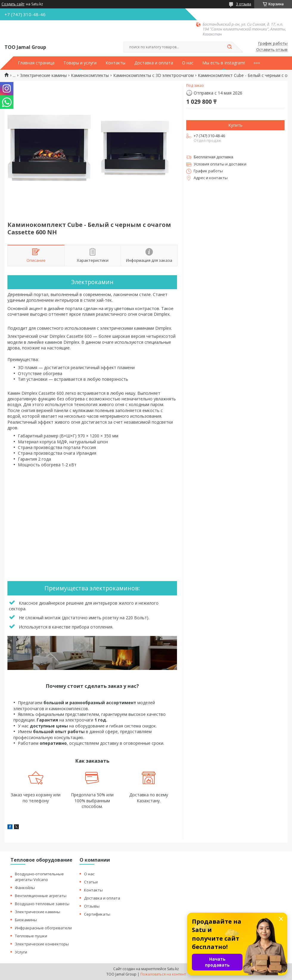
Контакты (115, 63)
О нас (188, 63)
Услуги (21, 952)
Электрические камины (43, 75)
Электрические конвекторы (42, 944)
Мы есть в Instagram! (224, 63)
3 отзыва (244, 4)
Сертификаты (97, 914)
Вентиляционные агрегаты (41, 896)
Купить (235, 125)
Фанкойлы (25, 888)
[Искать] (229, 47)
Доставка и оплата (154, 63)
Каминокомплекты (90, 75)
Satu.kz (173, 969)
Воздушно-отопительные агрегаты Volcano (39, 877)
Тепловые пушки (31, 936)
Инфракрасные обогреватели (43, 928)
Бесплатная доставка (213, 157)
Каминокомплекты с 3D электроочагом (153, 75)
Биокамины (26, 920)
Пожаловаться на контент (163, 974)
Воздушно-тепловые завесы (42, 904)
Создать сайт (13, 4)
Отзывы (92, 906)
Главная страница (36, 63)
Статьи (91, 882)
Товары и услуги (80, 63)
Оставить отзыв (272, 50)
